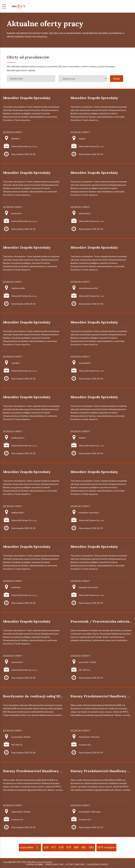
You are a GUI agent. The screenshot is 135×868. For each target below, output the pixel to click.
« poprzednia (26, 847)
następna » (110, 847)
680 (76, 847)
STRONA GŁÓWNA (34, 864)
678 (61, 847)
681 (84, 847)
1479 (100, 847)
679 (69, 847)
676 (46, 847)
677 (54, 847)
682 (91, 847)
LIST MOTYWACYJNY (75, 864)
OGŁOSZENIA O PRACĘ (97, 864)
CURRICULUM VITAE (54, 864)
